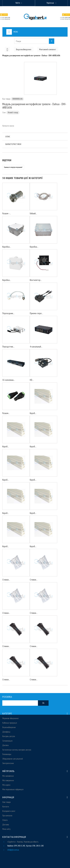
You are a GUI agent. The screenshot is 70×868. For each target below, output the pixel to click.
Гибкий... (33, 213)
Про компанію (7, 816)
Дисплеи (5, 745)
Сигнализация (7, 741)
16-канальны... (9, 380)
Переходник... (8, 313)
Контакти (6, 807)
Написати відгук (8, 126)
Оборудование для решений (13, 759)
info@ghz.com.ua (13, 850)
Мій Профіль (8, 771)
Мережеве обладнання (10, 718)
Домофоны (6, 732)
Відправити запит (9, 811)
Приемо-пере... (36, 313)
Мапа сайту (6, 829)
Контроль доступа (9, 736)
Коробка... (7, 247)
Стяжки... (6, 580)
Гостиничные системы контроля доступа (17, 750)
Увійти (18, 3)
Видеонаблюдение (9, 727)
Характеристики (13, 144)
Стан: (4, 112)
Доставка (6, 825)
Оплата (5, 820)
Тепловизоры (7, 754)
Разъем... (6, 413)
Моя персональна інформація (13, 789)
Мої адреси (6, 785)
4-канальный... (36, 347)
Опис (8, 137)
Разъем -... (7, 213)
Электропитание (8, 763)
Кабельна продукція (10, 723)
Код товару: (6, 99)
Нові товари (6, 802)
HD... (32, 380)
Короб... (33, 413)
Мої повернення (8, 780)
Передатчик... (8, 347)
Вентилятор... (36, 280)
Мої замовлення (8, 776)
